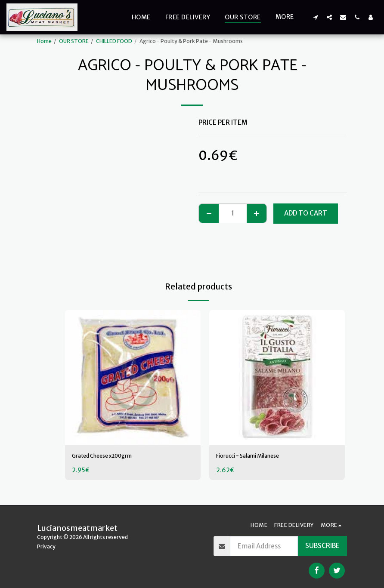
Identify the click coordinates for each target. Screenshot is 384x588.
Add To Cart (306, 213)
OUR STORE (74, 41)
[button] (316, 17)
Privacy (46, 546)
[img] (133, 377)
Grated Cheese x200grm (110, 457)
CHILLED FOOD (114, 41)
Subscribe (322, 546)
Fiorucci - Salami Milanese (256, 457)
